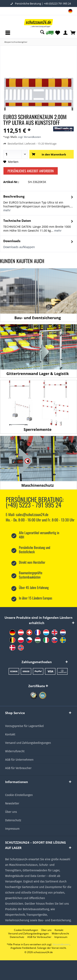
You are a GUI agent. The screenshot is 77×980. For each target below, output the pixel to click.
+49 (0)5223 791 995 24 (57, 3)
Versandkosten (61, 944)
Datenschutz (13, 820)
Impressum (12, 829)
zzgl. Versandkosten (29, 137)
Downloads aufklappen (19, 247)
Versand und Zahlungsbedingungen (28, 743)
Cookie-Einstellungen (19, 795)
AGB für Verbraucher (18, 768)
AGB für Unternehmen (19, 760)
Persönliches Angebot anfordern (31, 171)
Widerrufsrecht (15, 751)
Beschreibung (14, 196)
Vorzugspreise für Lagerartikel (24, 726)
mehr (7, 210)
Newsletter (12, 803)
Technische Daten (17, 221)
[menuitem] (70, 11)
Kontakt (10, 734)
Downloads (12, 241)
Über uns (11, 812)
